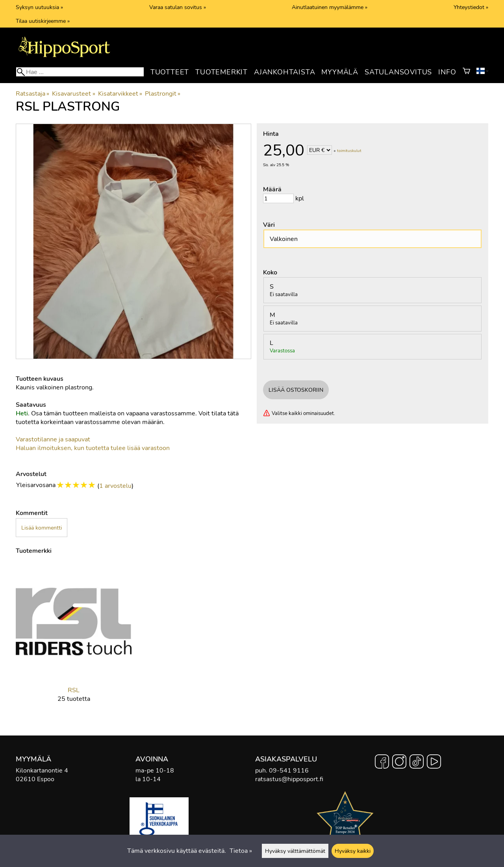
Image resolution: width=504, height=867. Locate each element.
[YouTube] (434, 763)
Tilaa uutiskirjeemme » (43, 21)
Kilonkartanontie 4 (42, 771)
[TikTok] (417, 763)
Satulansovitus (398, 72)
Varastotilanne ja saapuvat (53, 439)
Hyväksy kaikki (353, 851)
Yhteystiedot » (471, 7)
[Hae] (80, 72)
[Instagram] (399, 763)
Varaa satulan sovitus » (178, 7)
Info (447, 72)
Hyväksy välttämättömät (295, 851)
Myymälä (340, 72)
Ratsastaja (32, 94)
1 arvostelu (115, 486)
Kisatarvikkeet (120, 94)
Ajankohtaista (284, 72)
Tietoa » (241, 851)
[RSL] (74, 639)
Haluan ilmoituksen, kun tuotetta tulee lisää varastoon (93, 448)
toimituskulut (349, 151)
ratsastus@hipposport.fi (289, 779)
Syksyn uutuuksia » (39, 7)
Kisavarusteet (73, 94)
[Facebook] (382, 763)
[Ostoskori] (466, 72)
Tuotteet (170, 72)
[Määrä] (278, 198)
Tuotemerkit (221, 72)
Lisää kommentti (42, 528)
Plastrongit (163, 94)
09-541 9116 (289, 771)
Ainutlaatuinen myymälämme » (330, 7)
